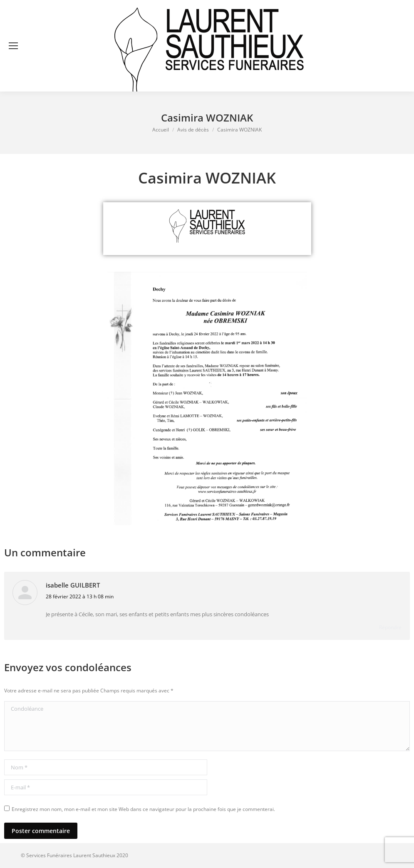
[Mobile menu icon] (13, 46)
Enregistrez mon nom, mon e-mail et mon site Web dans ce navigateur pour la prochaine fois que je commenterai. (143, 809)
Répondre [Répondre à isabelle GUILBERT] (390, 627)
